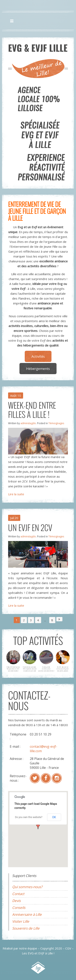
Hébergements (38, 369)
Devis (16, 901)
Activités (38, 356)
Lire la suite (16, 494)
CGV (68, 948)
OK (54, 817)
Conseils (19, 908)
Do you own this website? (29, 817)
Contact (18, 894)
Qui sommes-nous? (27, 887)
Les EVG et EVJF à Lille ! (38, 953)
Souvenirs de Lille (26, 928)
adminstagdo (28, 423)
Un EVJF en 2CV (30, 527)
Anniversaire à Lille (27, 914)
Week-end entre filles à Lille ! (32, 410)
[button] (38, 826)
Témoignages (56, 423)
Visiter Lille (21, 921)
